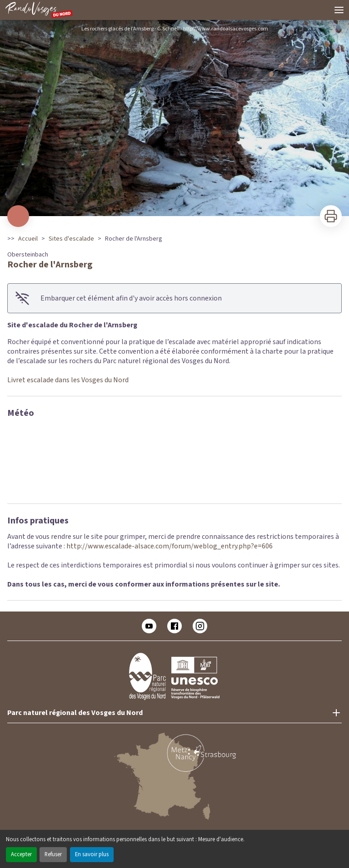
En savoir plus (92, 854)
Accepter (21, 854)
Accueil (28, 239)
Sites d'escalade (71, 239)
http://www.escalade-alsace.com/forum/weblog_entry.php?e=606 (170, 546)
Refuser (53, 854)
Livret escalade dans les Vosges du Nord (68, 380)
